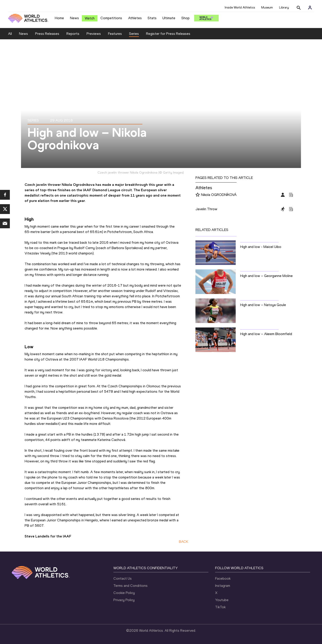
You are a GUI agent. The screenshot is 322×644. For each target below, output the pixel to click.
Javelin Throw (206, 209)
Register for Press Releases (168, 34)
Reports (73, 34)
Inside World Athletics (240, 7)
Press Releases (47, 34)
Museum (267, 7)
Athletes (135, 18)
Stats (152, 18)
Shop (185, 18)
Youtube (222, 600)
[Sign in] (310, 8)
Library (284, 7)
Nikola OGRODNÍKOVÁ (219, 195)
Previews (94, 34)
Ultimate (169, 18)
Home (59, 18)
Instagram (223, 586)
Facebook (223, 578)
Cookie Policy (124, 593)
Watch (90, 18)
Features (115, 34)
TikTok (220, 607)
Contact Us (123, 578)
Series (134, 34)
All (10, 34)
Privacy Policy (124, 600)
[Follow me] (198, 195)
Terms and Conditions (130, 586)
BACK (184, 542)
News (74, 18)
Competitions (111, 18)
